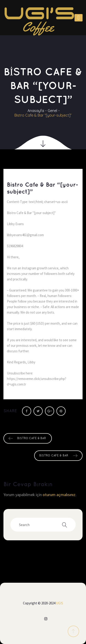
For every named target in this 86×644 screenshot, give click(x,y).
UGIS (60, 603)
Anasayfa (36, 111)
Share (10, 411)
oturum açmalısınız (59, 495)
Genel (52, 111)
